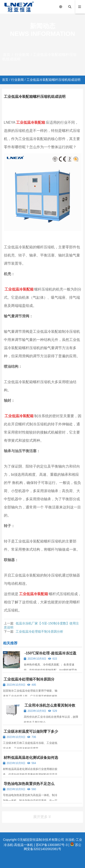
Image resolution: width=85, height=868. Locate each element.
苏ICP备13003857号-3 (52, 845)
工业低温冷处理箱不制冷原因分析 (39, 631)
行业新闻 (22, 55)
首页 (7, 55)
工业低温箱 (59, 105)
